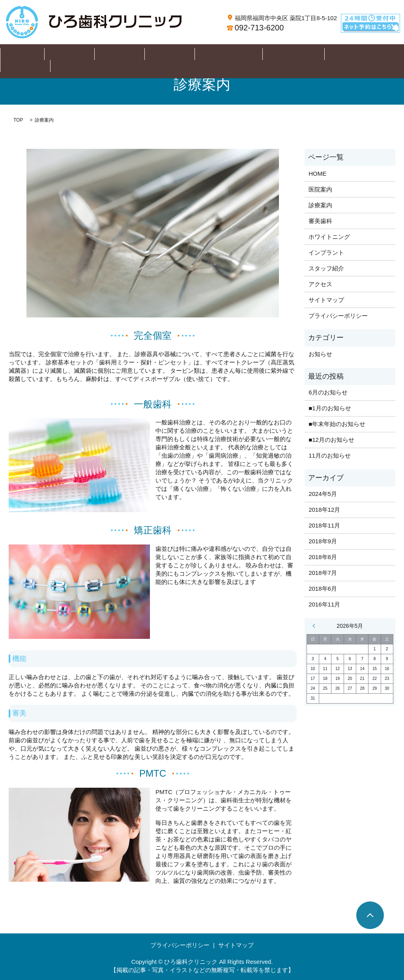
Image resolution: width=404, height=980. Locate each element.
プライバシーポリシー (338, 316)
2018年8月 (323, 557)
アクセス (354, 54)
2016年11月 (324, 604)
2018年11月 (324, 525)
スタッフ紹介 (310, 54)
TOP (18, 120)
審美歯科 (159, 54)
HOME (48, 54)
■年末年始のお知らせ (337, 424)
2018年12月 (324, 510)
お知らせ (320, 354)
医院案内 (83, 54)
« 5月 (316, 626)
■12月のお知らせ (331, 440)
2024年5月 (323, 494)
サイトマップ (326, 300)
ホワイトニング (207, 54)
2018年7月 (323, 573)
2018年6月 (323, 589)
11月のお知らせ (330, 455)
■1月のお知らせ (330, 408)
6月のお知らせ (328, 392)
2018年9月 (323, 541)
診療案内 (121, 54)
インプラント (260, 54)
